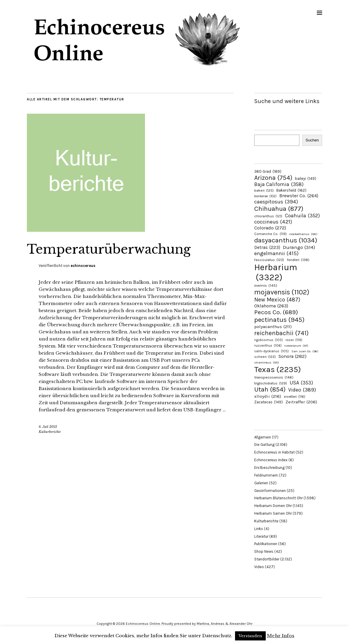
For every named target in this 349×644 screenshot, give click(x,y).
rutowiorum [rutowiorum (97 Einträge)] (296, 346)
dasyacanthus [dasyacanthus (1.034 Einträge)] (286, 240)
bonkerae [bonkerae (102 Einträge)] (265, 196)
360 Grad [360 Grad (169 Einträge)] (268, 171)
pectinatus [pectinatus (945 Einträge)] (279, 320)
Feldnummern (266, 475)
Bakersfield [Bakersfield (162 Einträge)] (291, 190)
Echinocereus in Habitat (274, 452)
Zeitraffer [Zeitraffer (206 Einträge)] (301, 402)
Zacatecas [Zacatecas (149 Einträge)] (269, 402)
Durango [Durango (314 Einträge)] (299, 247)
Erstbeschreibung (269, 468)
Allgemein (263, 437)
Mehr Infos (281, 636)
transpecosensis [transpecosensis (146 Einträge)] (274, 377)
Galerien (261, 483)
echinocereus (83, 266)
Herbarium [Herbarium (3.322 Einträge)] (276, 272)
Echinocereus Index (271, 460)
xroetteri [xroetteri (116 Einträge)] (295, 397)
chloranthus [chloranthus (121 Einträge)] (268, 216)
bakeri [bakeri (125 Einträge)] (264, 190)
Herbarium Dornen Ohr (273, 506)
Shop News (264, 551)
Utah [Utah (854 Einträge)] (270, 389)
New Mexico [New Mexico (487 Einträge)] (277, 300)
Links (259, 529)
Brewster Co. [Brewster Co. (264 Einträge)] (299, 196)
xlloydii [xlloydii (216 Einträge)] (268, 396)
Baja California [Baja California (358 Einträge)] (279, 184)
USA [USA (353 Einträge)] (301, 383)
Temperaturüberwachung (109, 249)
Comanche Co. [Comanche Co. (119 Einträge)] (270, 234)
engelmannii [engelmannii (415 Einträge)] (276, 253)
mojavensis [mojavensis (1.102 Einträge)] (282, 292)
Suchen (312, 140)
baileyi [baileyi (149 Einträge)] (306, 178)
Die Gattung (264, 445)
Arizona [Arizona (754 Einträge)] (273, 178)
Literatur (261, 536)
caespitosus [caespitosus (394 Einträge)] (276, 202)
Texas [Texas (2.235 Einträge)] (278, 369)
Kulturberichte (50, 432)
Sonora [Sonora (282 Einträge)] (292, 356)
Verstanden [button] (250, 636)
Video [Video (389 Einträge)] (302, 390)
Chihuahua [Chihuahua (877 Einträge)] (279, 209)
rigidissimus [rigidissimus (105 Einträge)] (269, 340)
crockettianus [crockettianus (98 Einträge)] (303, 234)
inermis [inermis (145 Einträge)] (266, 285)
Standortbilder (267, 559)
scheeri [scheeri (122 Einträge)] (265, 357)
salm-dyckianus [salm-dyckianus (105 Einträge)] (271, 351)
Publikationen (266, 544)
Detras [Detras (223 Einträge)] (267, 247)
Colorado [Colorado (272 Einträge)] (270, 228)
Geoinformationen (270, 491)
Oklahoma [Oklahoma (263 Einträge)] (271, 306)
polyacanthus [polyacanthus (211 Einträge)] (273, 327)
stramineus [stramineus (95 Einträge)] (267, 362)
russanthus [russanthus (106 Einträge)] (268, 346)
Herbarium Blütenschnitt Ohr (278, 498)
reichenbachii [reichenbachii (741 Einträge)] (281, 333)
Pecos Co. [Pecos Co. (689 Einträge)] (276, 312)
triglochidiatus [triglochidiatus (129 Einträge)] (271, 383)
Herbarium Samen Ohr (273, 513)
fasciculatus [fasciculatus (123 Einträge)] (269, 260)
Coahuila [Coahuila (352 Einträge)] (302, 216)
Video (259, 567)
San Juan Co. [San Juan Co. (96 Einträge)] (305, 351)
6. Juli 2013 (48, 427)
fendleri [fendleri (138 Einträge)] (298, 260)
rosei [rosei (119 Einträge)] (294, 340)
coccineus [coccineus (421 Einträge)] (273, 222)
